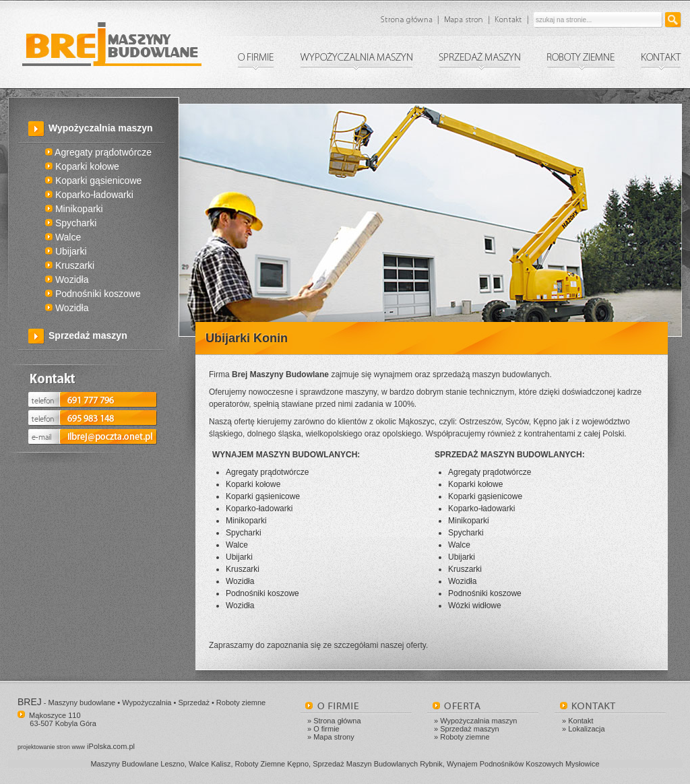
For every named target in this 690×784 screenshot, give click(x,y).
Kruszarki (70, 265)
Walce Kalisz (210, 764)
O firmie (326, 729)
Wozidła (67, 280)
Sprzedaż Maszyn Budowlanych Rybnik (378, 764)
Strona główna (337, 721)
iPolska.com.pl (76, 746)
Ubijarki (66, 251)
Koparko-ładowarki (89, 195)
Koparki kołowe (82, 166)
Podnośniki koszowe (93, 294)
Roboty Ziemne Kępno (272, 764)
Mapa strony (334, 737)
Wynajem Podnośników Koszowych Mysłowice (523, 764)
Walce (63, 237)
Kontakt (581, 721)
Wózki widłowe (475, 606)
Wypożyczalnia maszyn (101, 128)
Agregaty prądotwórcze (98, 152)
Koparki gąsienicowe (93, 181)
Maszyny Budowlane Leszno (137, 764)
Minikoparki (74, 209)
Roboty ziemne (465, 737)
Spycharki (71, 223)
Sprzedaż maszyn (88, 335)
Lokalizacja (586, 729)
